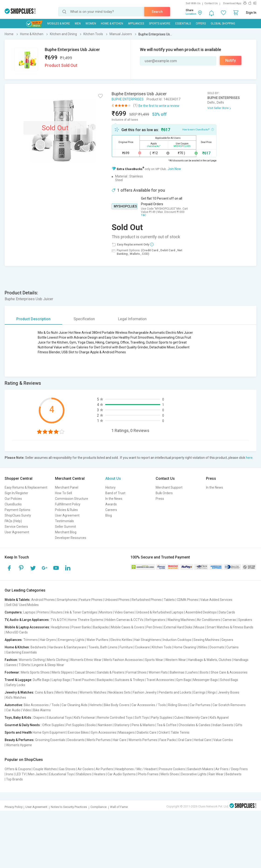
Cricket (164, 732)
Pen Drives (154, 627)
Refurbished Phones (147, 600)
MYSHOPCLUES (125, 206)
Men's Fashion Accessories (123, 660)
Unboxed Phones (117, 600)
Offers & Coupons (18, 769)
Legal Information (132, 319)
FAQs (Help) (13, 521)
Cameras (229, 620)
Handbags (241, 660)
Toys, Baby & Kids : (19, 718)
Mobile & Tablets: (18, 600)
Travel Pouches (84, 680)
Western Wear (176, 660)
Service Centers (16, 527)
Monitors (106, 612)
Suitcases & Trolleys (130, 680)
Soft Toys (142, 718)
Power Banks (81, 627)
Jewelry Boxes (229, 692)
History (110, 487)
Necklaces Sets (120, 692)
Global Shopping (223, 24)
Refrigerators (155, 620)
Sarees (11, 665)
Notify (231, 60)
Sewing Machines (206, 640)
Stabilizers (84, 774)
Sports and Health (18, 732)
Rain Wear (216, 774)
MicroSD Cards (17, 632)
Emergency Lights (71, 640)
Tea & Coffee (167, 725)
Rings (212, 692)
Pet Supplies (75, 725)
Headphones (60, 627)
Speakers (245, 620)
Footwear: (12, 672)
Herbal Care (203, 740)
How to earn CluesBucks (198, 129)
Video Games (124, 612)
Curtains (232, 647)
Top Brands (14, 779)
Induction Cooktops (177, 640)
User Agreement (17, 532)
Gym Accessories (104, 732)
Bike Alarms (42, 710)
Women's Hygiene (19, 745)
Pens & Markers (143, 725)
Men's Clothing (57, 660)
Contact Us (211, 3)
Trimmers (31, 640)
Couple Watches (45, 769)
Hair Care (120, 740)
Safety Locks (16, 685)
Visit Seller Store (218, 108)
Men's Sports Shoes (35, 672)
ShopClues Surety (18, 515)
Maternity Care (197, 718)
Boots (204, 672)
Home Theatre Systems (86, 620)
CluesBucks (13, 504)
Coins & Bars (44, 692)
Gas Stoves (67, 769)
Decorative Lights (194, 774)
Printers (43, 612)
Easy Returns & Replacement (26, 487)
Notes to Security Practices (69, 807)
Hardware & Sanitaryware (67, 647)
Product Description (33, 319)
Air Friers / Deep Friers (232, 769)
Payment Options (17, 510)
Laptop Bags (61, 680)
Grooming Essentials (50, 740)
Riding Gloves (178, 705)
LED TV (21, 774)
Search (157, 12)
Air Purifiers (104, 769)
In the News (114, 499)
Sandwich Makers (200, 769)
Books (91, 725)
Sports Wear (154, 660)
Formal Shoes (136, 672)
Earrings (199, 692)
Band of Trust (115, 493)
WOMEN (91, 24)
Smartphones (67, 600)
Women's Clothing (32, 660)
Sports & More (160, 24)
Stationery (122, 725)
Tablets (169, 600)
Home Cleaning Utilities (191, 647)
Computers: (14, 612)
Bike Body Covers (117, 705)
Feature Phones (91, 600)
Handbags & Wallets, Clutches (210, 660)
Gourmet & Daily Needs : (23, 725)
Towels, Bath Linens (103, 647)
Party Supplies (162, 718)
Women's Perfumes (143, 740)
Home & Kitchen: (17, 647)
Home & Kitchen (112, 24)
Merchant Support (169, 487)
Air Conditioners (209, 620)
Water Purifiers (97, 640)
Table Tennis (180, 732)
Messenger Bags (206, 680)
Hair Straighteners (148, 640)
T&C (144, 215)
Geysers (227, 640)
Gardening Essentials (21, 652)
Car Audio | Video (19, 710)
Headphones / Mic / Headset (136, 769)
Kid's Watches (16, 698)
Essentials (183, 24)
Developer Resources (71, 538)
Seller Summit (65, 527)
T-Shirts (24, 665)
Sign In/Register (16, 493)
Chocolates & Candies (194, 725)
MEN (78, 24)
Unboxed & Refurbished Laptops (160, 612)
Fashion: (11, 660)
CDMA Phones (187, 600)
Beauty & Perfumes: (20, 740)
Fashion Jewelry (145, 692)
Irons (10, 774)
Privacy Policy (14, 807)
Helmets (96, 705)
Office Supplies (53, 725)
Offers (201, 24)
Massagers (127, 732)
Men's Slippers (62, 672)
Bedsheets (38, 647)
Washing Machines (181, 620)
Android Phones (43, 600)
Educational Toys (59, 718)
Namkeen (105, 725)
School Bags (229, 680)
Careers (111, 510)
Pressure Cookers (172, 769)
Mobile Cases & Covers (128, 627)
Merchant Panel (67, 487)
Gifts (239, 725)
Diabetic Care (147, 732)
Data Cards (227, 612)
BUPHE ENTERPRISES (128, 99)
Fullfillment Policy (68, 504)
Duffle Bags (41, 680)
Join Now (174, 169)
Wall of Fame (119, 807)
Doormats (217, 647)
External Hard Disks (178, 627)
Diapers (39, 718)
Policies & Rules (66, 510)
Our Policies (13, 499)
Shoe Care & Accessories (229, 672)
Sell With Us (193, 3)
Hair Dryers (48, 640)
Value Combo (223, 740)
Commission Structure (72, 499)
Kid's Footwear (84, 718)
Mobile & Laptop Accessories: (27, 627)
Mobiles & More (59, 24)
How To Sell (64, 493)
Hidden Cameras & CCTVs (124, 620)
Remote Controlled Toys (115, 718)
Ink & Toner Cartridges (81, 612)
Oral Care (185, 740)
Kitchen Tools (162, 647)
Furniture (126, 647)
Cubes (179, 718)
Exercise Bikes (78, 732)
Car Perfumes (200, 705)
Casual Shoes (85, 672)
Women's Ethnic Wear (86, 660)
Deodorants (76, 740)
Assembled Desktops (201, 612)
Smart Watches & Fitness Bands (230, 627)
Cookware (142, 647)
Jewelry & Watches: (19, 692)
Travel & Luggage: (18, 680)
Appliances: (14, 640)
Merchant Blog (66, 532)
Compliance (98, 807)
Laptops (29, 612)
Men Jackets (37, 774)
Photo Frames (148, 774)
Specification (84, 319)
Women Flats (158, 672)
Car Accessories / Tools (149, 705)
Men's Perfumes (99, 740)
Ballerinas (177, 672)
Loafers (192, 672)
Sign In (251, 13)
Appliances (136, 24)
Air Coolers (86, 769)
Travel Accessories (160, 680)
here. (250, 458)
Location (191, 14)
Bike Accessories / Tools (42, 705)
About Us (113, 478)
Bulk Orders (164, 493)
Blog (109, 515)
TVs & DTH (58, 620)
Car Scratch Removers (229, 705)
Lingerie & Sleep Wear (48, 665)
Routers (57, 612)
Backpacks (101, 627)
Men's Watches (66, 692)
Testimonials (64, 521)
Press (160, 499)
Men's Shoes (170, 774)
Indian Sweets (223, 725)
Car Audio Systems (122, 774)
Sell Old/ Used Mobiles (22, 605)
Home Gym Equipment (49, 732)
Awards (111, 504)
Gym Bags (184, 680)
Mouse (199, 627)
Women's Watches (93, 692)
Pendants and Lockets (175, 692)
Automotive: (14, 705)
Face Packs (168, 740)
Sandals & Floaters (111, 672)
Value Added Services (216, 600)
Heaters (100, 774)
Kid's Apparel (219, 718)
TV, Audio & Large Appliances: (27, 620)
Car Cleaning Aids (74, 705)
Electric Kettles (121, 640)
